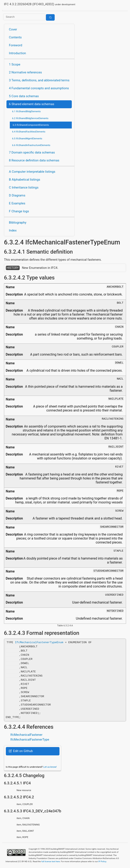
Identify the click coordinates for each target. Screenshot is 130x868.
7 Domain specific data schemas (32, 152)
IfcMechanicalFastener (26, 735)
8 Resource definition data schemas (34, 160)
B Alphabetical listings (25, 180)
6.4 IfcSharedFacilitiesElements (29, 132)
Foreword (16, 45)
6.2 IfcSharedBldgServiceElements (30, 118)
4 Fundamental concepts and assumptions (39, 88)
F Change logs (19, 211)
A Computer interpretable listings (32, 172)
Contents (15, 37)
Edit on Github (21, 751)
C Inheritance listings (24, 187)
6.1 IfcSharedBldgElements (26, 111)
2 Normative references (25, 72)
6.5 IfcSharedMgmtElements (27, 138)
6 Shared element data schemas (32, 104)
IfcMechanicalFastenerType (30, 740)
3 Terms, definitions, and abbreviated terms (39, 80)
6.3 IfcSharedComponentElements (31, 125)
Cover (13, 29)
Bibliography (18, 223)
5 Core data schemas (24, 96)
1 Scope (15, 64)
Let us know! (50, 767)
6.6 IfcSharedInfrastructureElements (31, 145)
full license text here (51, 861)
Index (13, 230)
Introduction (18, 53)
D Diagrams (17, 195)
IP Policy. (102, 861)
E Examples (17, 203)
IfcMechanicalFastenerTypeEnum (39, 642)
